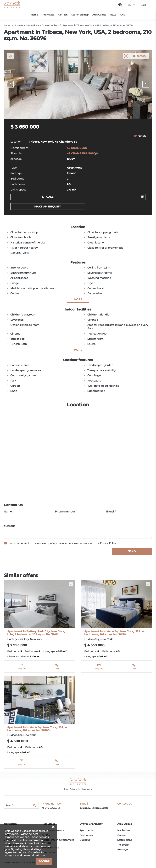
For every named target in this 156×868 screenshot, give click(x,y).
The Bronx (123, 845)
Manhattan (123, 830)
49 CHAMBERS (77, 148)
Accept (44, 861)
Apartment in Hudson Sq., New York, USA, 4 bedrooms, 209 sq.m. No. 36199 (114, 633)
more (78, 299)
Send (132, 551)
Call (50, 197)
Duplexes (85, 840)
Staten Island (125, 840)
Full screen (139, 56)
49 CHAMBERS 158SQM (83, 153)
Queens (122, 835)
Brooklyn (123, 850)
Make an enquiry (48, 207)
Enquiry (22, 669)
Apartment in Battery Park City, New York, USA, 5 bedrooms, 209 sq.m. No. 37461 (36, 633)
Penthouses (86, 835)
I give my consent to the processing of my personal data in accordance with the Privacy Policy (62, 543)
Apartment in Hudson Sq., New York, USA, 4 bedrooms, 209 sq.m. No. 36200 (37, 729)
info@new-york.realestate (94, 808)
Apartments (86, 830)
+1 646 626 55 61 (51, 808)
